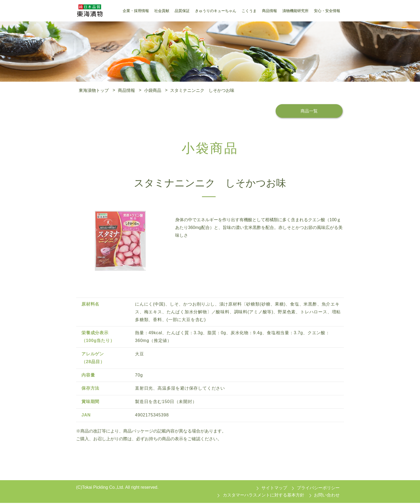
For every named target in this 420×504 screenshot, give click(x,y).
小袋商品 (153, 90)
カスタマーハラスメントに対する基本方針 (264, 496)
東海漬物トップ (94, 90)
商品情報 (126, 90)
